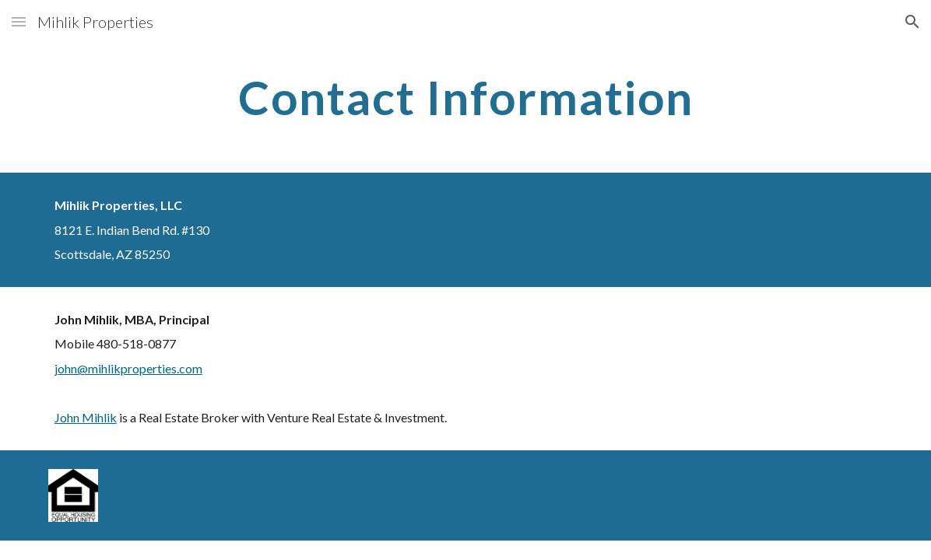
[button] (19, 21)
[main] (466, 97)
